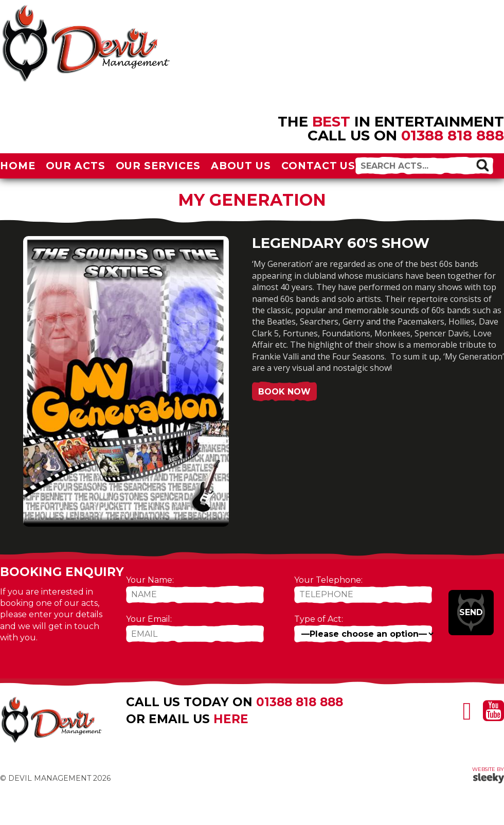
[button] (482, 165)
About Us (241, 166)
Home (18, 166)
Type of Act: (319, 619)
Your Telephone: (328, 580)
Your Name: (150, 580)
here (231, 719)
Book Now (284, 392)
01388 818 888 (453, 135)
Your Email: (149, 619)
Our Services (158, 166)
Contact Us (319, 166)
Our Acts (76, 166)
